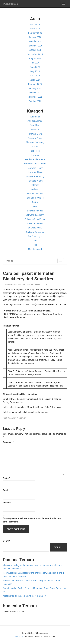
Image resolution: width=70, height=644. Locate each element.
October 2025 (35, 50)
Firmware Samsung (35, 142)
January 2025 (35, 88)
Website (7, 503)
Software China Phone (35, 219)
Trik (35, 245)
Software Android (35, 211)
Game (35, 147)
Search (7, 541)
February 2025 (35, 84)
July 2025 (35, 63)
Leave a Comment (41, 284)
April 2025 (35, 75)
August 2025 (35, 59)
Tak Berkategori (35, 236)
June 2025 (35, 67)
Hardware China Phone (35, 164)
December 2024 (35, 93)
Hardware (35, 155)
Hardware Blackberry (35, 159)
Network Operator (35, 194)
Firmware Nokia (35, 138)
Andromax (35, 117)
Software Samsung (35, 232)
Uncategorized (35, 249)
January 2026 (35, 37)
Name (7, 478)
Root (35, 206)
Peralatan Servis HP (35, 198)
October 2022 (35, 101)
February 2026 (35, 33)
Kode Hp (35, 189)
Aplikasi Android (35, 121)
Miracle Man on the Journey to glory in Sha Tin (25, 596)
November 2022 (35, 97)
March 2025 (35, 80)
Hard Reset (35, 151)
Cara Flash (35, 125)
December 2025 (35, 41)
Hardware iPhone (35, 168)
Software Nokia (35, 228)
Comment (8, 442)
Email (6, 490)
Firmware (35, 129)
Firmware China (35, 134)
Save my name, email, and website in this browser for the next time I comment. (32, 520)
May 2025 (35, 71)
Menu (9, 261)
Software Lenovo (35, 223)
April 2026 (35, 24)
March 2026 (35, 29)
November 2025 (35, 46)
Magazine (19, 636)
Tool (35, 240)
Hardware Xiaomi (35, 181)
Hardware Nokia (35, 172)
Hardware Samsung (35, 176)
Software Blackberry (35, 215)
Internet (35, 185)
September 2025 (35, 54)
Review (35, 202)
